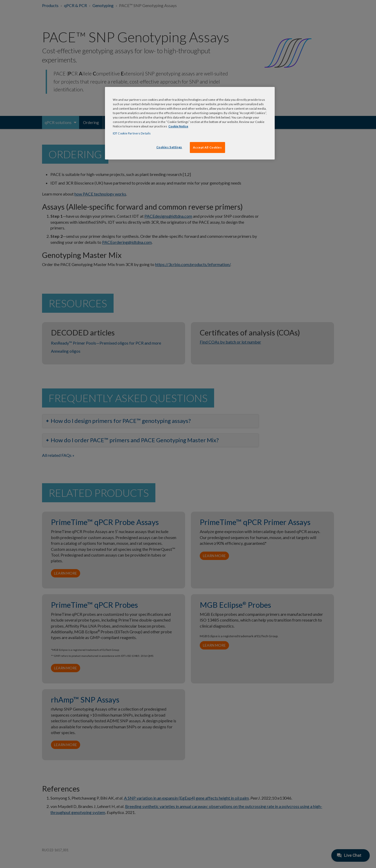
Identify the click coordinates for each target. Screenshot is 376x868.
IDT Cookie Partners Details (132, 133)
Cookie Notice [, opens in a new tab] (178, 126)
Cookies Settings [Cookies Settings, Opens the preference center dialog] (169, 147)
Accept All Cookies (207, 147)
